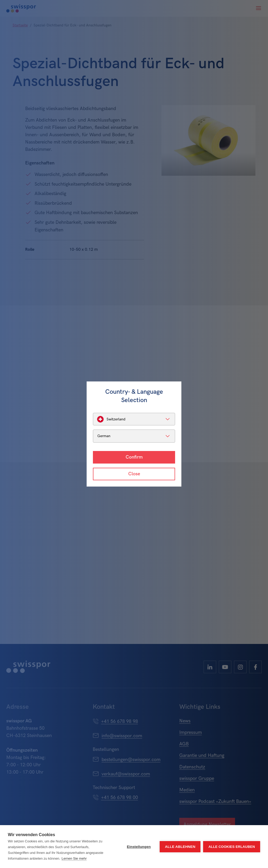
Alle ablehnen (180, 847)
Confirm (134, 457)
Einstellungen (139, 847)
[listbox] (134, 419)
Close (134, 474)
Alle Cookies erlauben (232, 847)
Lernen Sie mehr (74, 858)
